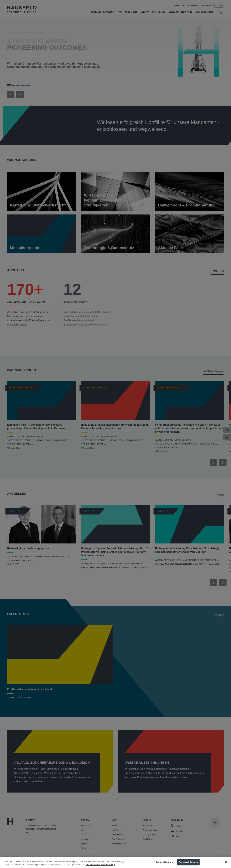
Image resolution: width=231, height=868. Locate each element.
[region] (116, 862)
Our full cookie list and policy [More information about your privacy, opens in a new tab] (100, 865)
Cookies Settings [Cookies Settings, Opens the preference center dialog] (164, 862)
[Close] (226, 862)
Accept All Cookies (188, 862)
